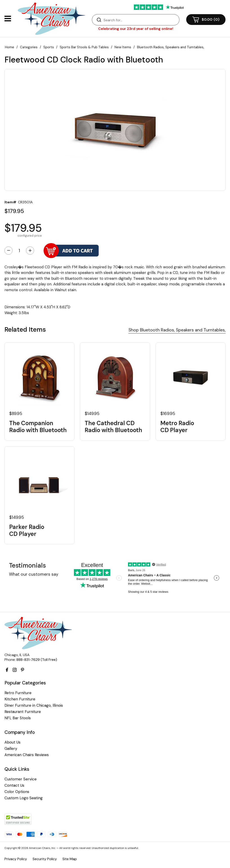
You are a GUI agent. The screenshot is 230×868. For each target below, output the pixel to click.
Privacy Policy (16, 859)
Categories (29, 47)
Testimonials (27, 565)
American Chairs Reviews (27, 755)
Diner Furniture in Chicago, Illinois (34, 705)
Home (10, 47)
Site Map (70, 859)
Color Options (17, 792)
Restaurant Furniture (23, 712)
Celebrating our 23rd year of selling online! (136, 29)
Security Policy (45, 859)
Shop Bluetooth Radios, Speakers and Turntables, (177, 330)
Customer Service (21, 779)
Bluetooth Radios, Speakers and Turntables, (171, 47)
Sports (49, 47)
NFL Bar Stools (18, 718)
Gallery (11, 749)
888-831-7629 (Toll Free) (37, 660)
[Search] (140, 20)
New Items (123, 47)
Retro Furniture (18, 693)
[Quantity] (19, 251)
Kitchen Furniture (20, 699)
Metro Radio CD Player (177, 427)
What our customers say (34, 574)
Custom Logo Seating (24, 798)
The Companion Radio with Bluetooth (38, 427)
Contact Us (14, 785)
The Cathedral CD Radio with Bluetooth (113, 427)
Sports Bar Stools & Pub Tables (84, 47)
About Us (12, 742)
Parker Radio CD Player (27, 531)
